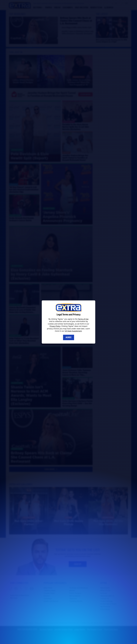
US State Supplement (73, 331)
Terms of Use (83, 319)
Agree (69, 337)
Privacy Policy (55, 326)
